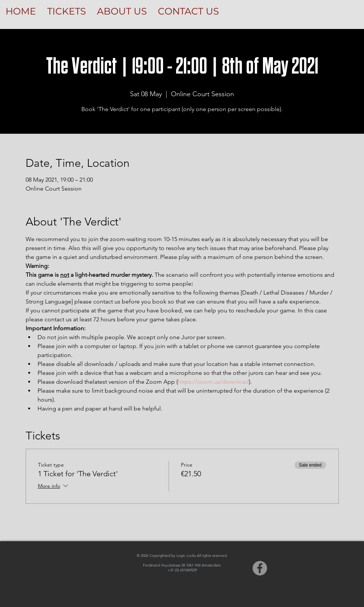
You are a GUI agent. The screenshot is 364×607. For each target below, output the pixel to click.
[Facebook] (260, 568)
